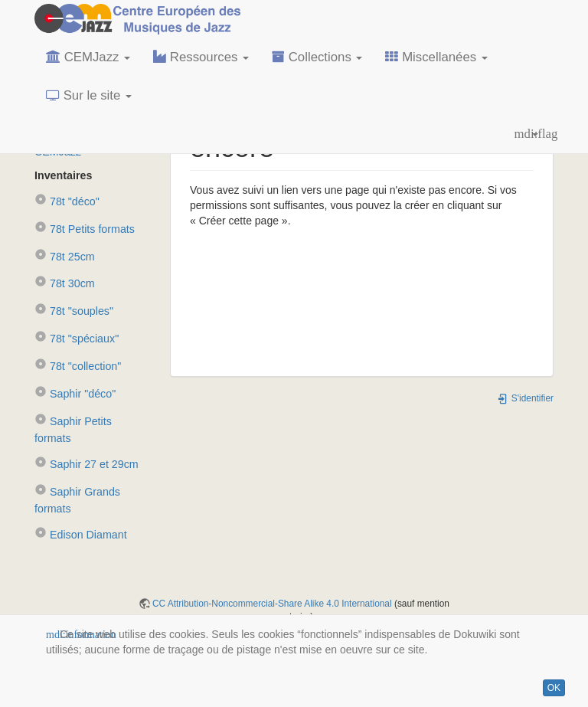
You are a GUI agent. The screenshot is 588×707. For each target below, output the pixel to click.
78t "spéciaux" (77, 339)
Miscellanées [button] (436, 57)
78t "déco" (67, 201)
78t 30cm (65, 283)
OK (554, 688)
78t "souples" (74, 311)
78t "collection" (78, 366)
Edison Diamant (81, 535)
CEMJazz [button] (88, 57)
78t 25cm (65, 257)
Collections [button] (317, 57)
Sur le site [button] (89, 95)
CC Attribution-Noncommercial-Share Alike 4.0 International (272, 604)
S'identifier (525, 398)
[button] (526, 134)
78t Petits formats (85, 229)
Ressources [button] (201, 57)
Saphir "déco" (75, 394)
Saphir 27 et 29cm (87, 464)
